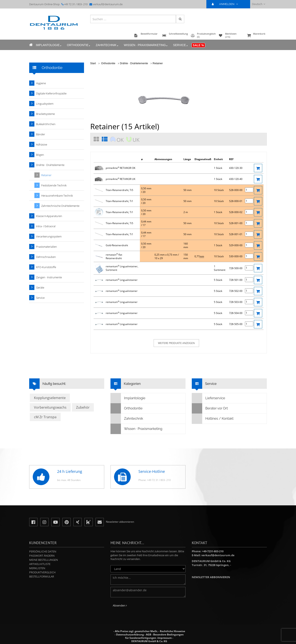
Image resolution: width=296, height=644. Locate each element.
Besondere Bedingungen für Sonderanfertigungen (154, 636)
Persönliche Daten (43, 551)
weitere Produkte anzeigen (176, 343)
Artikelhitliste (40, 564)
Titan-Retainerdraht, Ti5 (119, 190)
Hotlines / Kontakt (213, 419)
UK (136, 140)
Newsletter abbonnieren (211, 577)
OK (120, 140)
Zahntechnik (107, 45)
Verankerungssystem (49, 236)
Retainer (158, 63)
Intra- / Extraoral (46, 226)
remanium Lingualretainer (122, 280)
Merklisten (37, 568)
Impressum (165, 638)
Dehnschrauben (46, 257)
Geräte (40, 287)
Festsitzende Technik (54, 185)
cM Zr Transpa (45, 417)
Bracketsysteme (45, 114)
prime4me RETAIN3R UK (120, 179)
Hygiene (41, 83)
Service (181, 45)
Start (93, 63)
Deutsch (259, 4)
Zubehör (83, 407)
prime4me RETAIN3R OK (120, 168)
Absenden (120, 605)
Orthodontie (79, 45)
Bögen (40, 155)
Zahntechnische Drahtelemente (60, 206)
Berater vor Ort (210, 408)
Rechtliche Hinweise (172, 631)
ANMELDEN (226, 4)
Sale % (198, 45)
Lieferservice (209, 398)
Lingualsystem (45, 104)
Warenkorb (256, 36)
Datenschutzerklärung (130, 635)
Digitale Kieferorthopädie (51, 93)
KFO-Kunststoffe (46, 267)
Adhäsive (42, 144)
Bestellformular (42, 576)
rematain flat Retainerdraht (114, 256)
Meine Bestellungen (44, 560)
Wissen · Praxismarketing (146, 45)
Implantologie (49, 45)
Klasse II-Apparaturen (49, 216)
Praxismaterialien (46, 247)
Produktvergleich (42, 572)
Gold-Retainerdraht (117, 245)
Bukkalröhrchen (46, 124)
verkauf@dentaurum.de (108, 4)
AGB (149, 635)
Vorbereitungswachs (50, 407)
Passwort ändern (42, 556)
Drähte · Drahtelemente (134, 63)
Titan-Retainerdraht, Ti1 (119, 201)
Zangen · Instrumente (49, 277)
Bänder (41, 134)
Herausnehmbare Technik (57, 196)
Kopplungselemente (50, 398)
